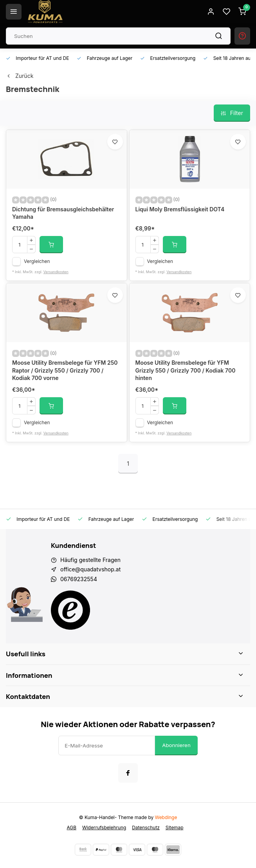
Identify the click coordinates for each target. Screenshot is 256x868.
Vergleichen (37, 261)
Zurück (20, 76)
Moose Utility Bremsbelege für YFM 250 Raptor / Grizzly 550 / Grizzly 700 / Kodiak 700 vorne (65, 370)
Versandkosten (56, 272)
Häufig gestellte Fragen (90, 560)
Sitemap (175, 827)
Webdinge (166, 817)
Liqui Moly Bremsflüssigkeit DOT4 (180, 209)
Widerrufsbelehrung (104, 827)
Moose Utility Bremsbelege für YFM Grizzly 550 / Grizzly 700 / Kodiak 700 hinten (186, 370)
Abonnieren (176, 745)
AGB (72, 827)
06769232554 (79, 579)
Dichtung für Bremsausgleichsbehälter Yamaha (63, 213)
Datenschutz (146, 827)
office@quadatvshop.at (90, 569)
